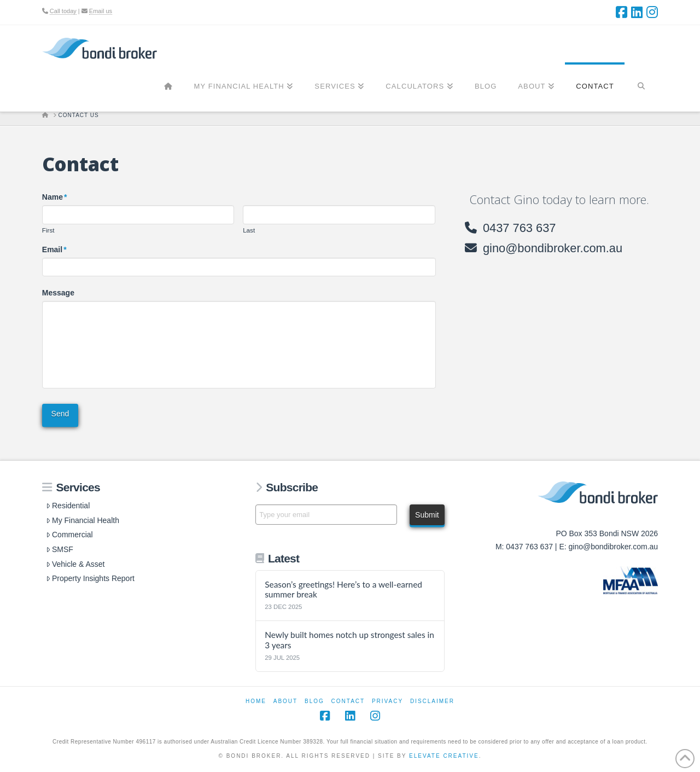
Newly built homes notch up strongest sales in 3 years (349, 640)
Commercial (69, 535)
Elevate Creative (444, 756)
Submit (427, 515)
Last (249, 230)
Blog (314, 701)
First (48, 230)
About (285, 701)
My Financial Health (83, 520)
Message (58, 293)
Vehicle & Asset (75, 564)
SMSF (60, 549)
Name (55, 197)
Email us (101, 11)
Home (256, 701)
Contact (348, 701)
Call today (63, 11)
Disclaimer (432, 701)
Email (55, 249)
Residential (68, 506)
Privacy (387, 701)
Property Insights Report (90, 578)
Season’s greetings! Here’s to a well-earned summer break (343, 590)
